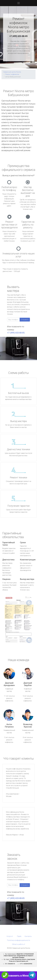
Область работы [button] (18, 944)
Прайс (19, 936)
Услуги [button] (9, 936)
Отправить (25, 320)
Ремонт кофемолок (12, 74)
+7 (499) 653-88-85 (19, 36)
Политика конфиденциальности (18, 940)
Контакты (28, 936)
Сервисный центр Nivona (12, 72)
